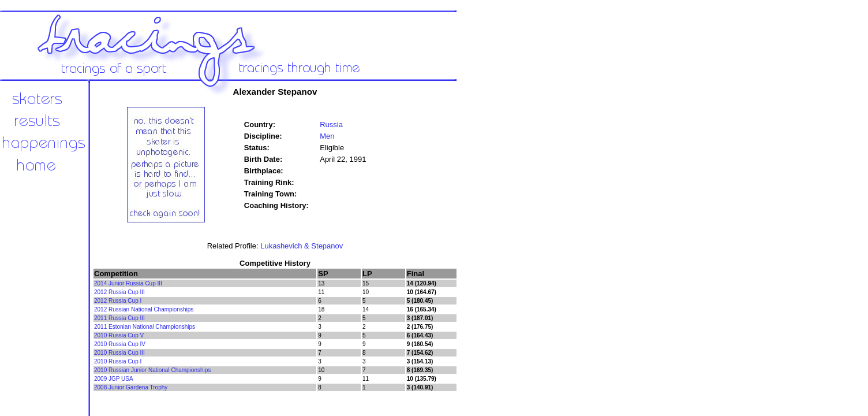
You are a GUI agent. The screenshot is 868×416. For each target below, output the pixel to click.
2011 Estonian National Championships (145, 327)
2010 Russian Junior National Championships (152, 370)
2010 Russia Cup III (119, 353)
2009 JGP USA (114, 379)
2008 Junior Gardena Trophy (131, 387)
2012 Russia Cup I (118, 301)
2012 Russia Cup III (119, 292)
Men (327, 136)
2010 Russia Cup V (119, 335)
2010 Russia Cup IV (120, 344)
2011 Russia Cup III (119, 318)
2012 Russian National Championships (144, 309)
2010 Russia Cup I (118, 361)
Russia (331, 125)
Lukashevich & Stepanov (302, 246)
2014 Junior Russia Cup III (128, 283)
